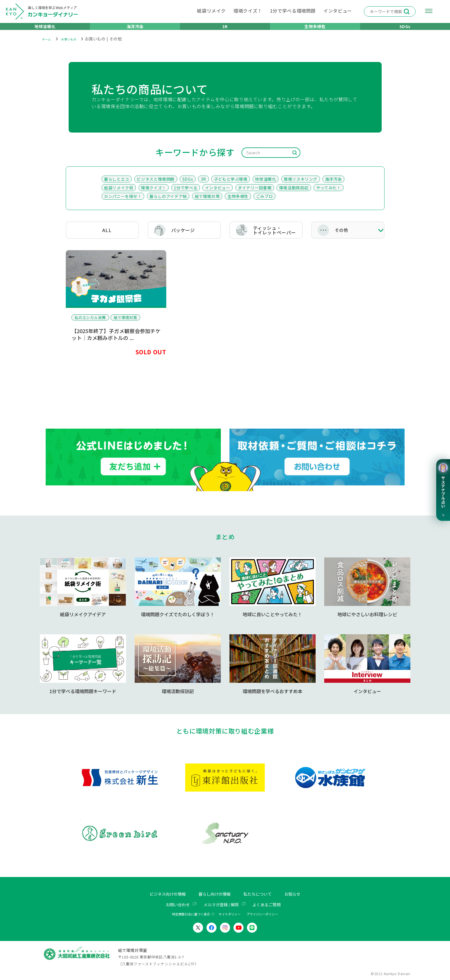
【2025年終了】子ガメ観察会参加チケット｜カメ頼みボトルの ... (116, 341)
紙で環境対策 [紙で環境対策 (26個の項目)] (207, 203)
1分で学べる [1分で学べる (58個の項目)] (186, 195)
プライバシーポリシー (262, 914)
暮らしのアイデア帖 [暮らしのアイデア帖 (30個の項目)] (168, 203)
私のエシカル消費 (90, 324)
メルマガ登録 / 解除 (221, 904)
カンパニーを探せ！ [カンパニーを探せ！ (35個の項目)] (123, 203)
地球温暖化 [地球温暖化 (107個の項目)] (265, 186)
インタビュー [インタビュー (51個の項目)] (218, 195)
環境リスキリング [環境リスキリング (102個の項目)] (301, 186)
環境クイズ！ (248, 11)
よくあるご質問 (271, 904)
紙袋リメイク (211, 11)
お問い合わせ (173, 904)
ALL (102, 237)
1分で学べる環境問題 (293, 11)
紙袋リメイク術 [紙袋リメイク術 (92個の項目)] (119, 195)
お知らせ (299, 894)
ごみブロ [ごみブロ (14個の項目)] (265, 203)
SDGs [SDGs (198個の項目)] (188, 186)
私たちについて (261, 894)
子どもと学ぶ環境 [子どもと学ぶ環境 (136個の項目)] (231, 186)
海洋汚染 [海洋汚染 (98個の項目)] (334, 186)
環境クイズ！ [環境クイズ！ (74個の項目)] (154, 195)
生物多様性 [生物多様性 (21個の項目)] (238, 203)
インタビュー (338, 11)
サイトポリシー (230, 914)
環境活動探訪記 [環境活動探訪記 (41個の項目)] (294, 195)
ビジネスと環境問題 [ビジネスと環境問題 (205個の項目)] (156, 186)
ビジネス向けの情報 (162, 894)
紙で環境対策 (125, 324)
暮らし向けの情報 (214, 894)
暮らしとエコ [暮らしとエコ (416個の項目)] (117, 186)
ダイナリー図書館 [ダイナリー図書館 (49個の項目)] (255, 195)
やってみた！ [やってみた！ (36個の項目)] (329, 195)
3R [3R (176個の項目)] (203, 186)
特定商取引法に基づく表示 (191, 914)
